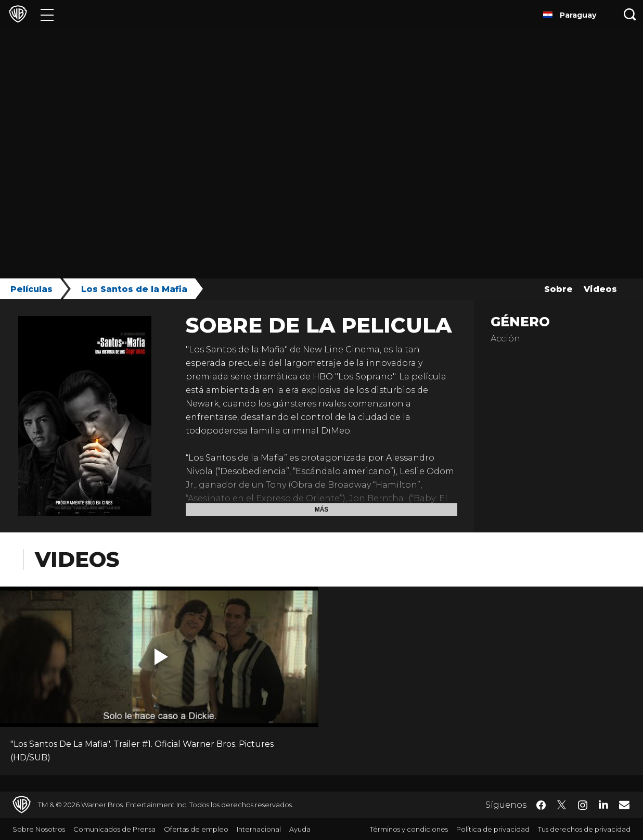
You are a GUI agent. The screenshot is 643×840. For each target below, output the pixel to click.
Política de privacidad (493, 829)
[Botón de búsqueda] (630, 14)
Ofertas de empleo (196, 829)
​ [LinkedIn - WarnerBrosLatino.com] (603, 804)
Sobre (558, 289)
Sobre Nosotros (39, 829)
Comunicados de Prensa (114, 829)
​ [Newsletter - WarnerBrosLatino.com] (624, 805)
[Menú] (47, 14)
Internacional (259, 829)
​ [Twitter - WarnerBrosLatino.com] (562, 805)
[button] (161, 657)
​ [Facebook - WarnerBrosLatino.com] (541, 805)
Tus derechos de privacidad (584, 829)
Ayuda (300, 829)
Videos (600, 289)
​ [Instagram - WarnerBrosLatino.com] (583, 805)
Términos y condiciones (409, 829)
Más (322, 510)
